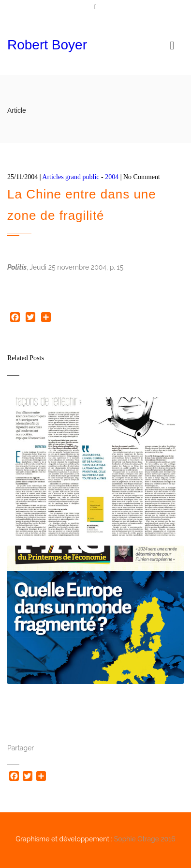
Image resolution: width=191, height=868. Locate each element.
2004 (112, 177)
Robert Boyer (47, 45)
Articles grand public (71, 177)
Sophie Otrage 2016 (145, 839)
